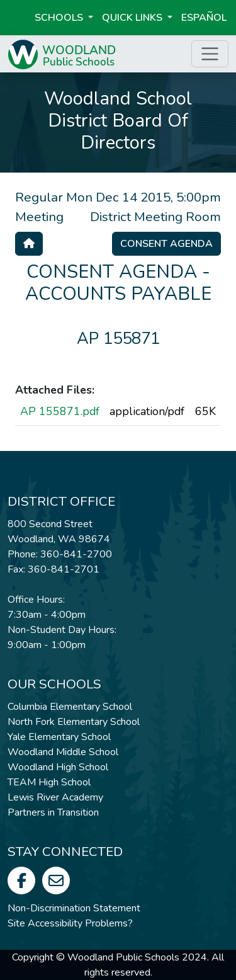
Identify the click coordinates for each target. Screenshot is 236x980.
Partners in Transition (53, 812)
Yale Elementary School (59, 737)
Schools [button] (60, 18)
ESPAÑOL (204, 18)
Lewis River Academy (55, 797)
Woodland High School (58, 767)
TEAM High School (49, 782)
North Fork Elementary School (74, 722)
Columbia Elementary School (70, 707)
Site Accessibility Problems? (70, 923)
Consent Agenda (166, 244)
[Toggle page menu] (210, 54)
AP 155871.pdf (60, 411)
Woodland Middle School (63, 752)
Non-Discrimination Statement (74, 908)
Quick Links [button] (133, 18)
